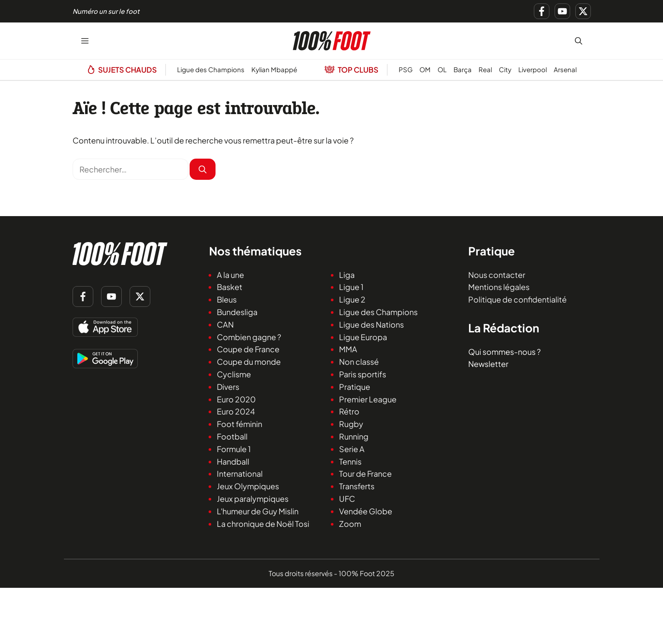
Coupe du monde (249, 362)
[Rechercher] (203, 169)
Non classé (359, 362)
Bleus (227, 299)
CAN (225, 324)
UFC (347, 499)
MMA (348, 349)
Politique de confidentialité (517, 299)
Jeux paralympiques (253, 499)
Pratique (355, 387)
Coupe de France (248, 349)
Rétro (349, 411)
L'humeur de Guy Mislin (258, 511)
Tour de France (365, 473)
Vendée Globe (366, 511)
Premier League (368, 399)
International (240, 473)
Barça (463, 69)
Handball (233, 461)
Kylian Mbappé (274, 69)
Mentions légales (499, 287)
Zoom (350, 523)
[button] (579, 41)
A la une (230, 275)
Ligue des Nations (371, 324)
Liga (347, 275)
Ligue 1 (351, 287)
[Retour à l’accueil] (332, 40)
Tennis (350, 461)
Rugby (351, 424)
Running (354, 436)
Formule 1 (234, 449)
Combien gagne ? (249, 336)
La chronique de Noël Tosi (263, 523)
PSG (406, 69)
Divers (228, 387)
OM (425, 69)
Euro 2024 (236, 411)
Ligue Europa (363, 336)
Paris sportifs (363, 374)
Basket (230, 287)
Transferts (357, 486)
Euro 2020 (236, 399)
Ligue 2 (352, 299)
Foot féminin (240, 424)
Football (232, 436)
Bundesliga (237, 312)
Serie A (352, 449)
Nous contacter (497, 275)
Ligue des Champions (211, 69)
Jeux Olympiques (248, 486)
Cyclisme (234, 374)
